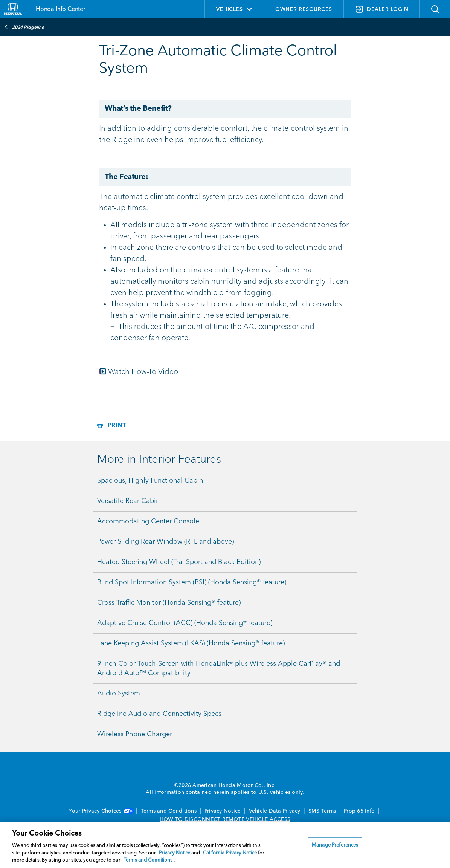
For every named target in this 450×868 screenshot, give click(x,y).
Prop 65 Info (359, 811)
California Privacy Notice (230, 853)
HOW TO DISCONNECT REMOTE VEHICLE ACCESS (225, 819)
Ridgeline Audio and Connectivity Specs (159, 714)
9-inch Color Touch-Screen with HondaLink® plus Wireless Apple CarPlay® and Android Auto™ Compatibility (219, 669)
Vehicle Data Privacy (275, 811)
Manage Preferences (335, 845)
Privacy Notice (223, 811)
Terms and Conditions (169, 811)
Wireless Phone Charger (135, 734)
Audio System (119, 694)
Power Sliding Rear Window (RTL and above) (166, 542)
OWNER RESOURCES (304, 9)
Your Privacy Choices (101, 811)
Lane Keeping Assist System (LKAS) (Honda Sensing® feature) (191, 643)
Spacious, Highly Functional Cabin (150, 481)
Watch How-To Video (139, 372)
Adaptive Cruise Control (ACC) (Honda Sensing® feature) (185, 623)
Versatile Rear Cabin (128, 501)
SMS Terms (322, 811)
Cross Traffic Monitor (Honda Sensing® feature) (169, 603)
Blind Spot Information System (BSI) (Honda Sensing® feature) (192, 582)
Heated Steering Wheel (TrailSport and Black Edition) (179, 562)
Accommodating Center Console (148, 521)
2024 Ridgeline (24, 27)
